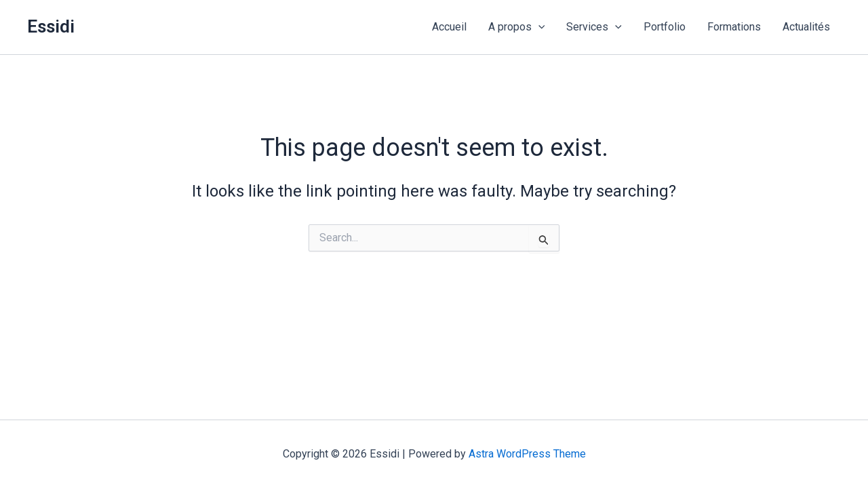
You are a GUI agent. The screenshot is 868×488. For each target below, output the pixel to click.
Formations (734, 27)
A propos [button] (517, 27)
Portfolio (665, 27)
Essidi (51, 26)
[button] (538, 27)
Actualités (806, 27)
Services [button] (594, 27)
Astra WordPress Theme (527, 454)
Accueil (449, 27)
